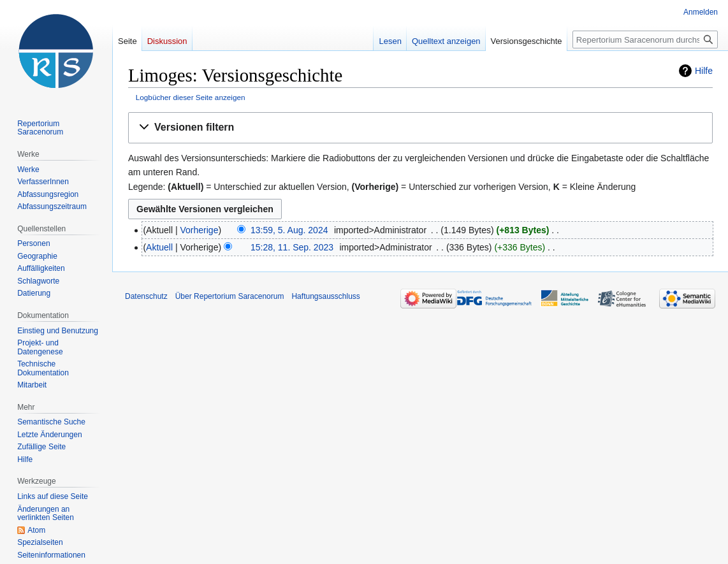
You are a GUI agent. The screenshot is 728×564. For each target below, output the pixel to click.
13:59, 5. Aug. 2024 (289, 230)
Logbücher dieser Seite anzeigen (191, 97)
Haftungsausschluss (325, 296)
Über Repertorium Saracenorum (230, 296)
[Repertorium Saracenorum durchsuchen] (645, 40)
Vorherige (200, 230)
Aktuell (159, 247)
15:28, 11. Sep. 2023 (292, 247)
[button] (420, 128)
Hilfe (704, 71)
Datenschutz (146, 296)
